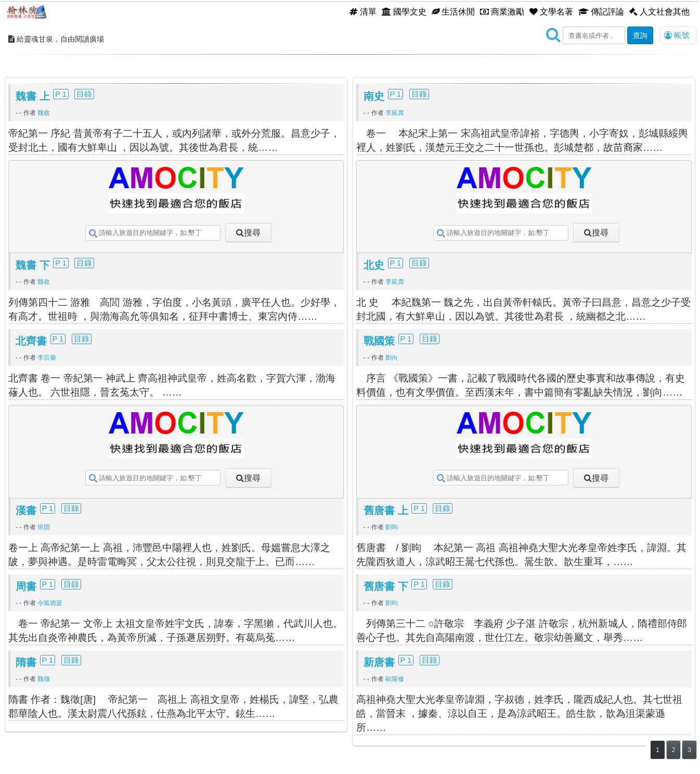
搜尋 (252, 232)
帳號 (677, 35)
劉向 (392, 358)
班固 (44, 527)
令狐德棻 (50, 603)
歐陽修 (395, 679)
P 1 (61, 94)
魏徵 (44, 679)
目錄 (84, 94)
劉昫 (392, 527)
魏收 (44, 113)
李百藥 (47, 358)
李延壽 (395, 113)
